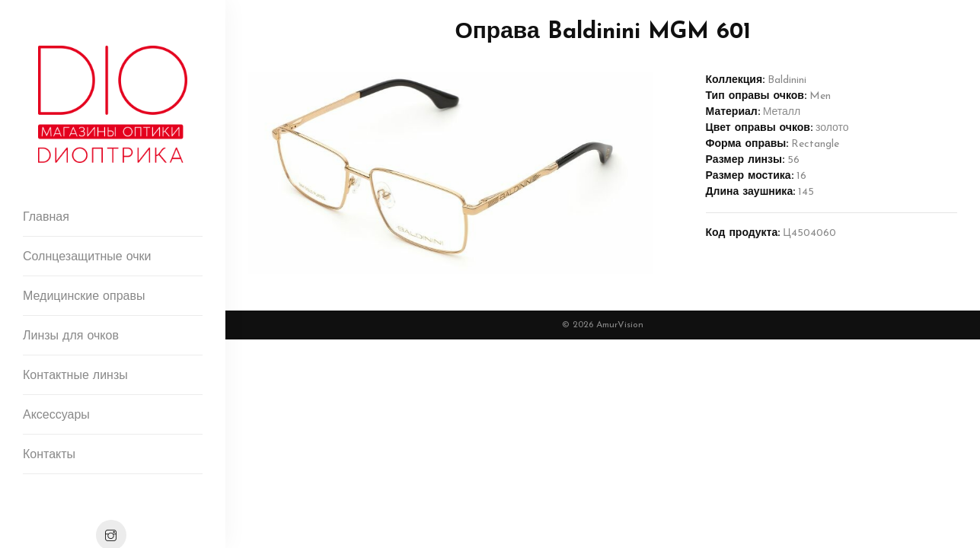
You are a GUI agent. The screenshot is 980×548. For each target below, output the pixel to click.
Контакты (49, 455)
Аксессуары (56, 416)
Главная (46, 218)
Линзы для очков (71, 336)
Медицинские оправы (84, 297)
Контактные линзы (75, 376)
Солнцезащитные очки (87, 257)
